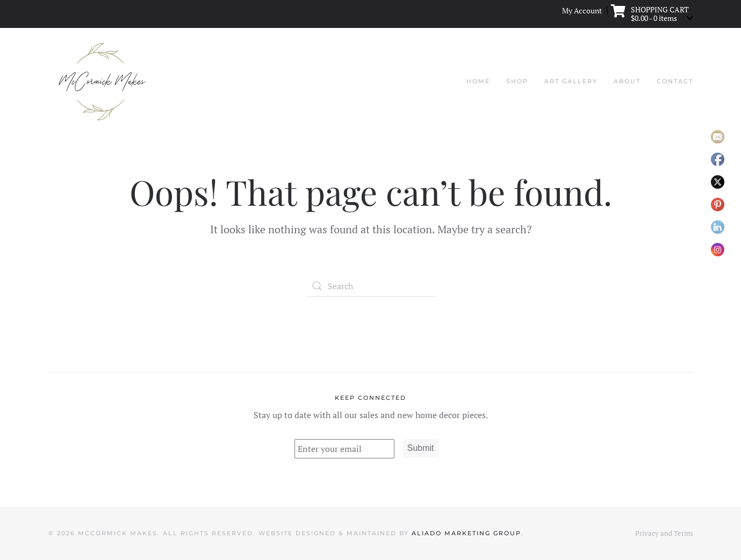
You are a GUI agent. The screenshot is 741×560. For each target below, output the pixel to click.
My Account (582, 11)
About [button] (627, 81)
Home (478, 81)
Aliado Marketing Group (466, 533)
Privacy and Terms (664, 533)
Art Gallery (571, 81)
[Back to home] (102, 82)
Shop (517, 81)
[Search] (371, 286)
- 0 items (655, 18)
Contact (675, 81)
